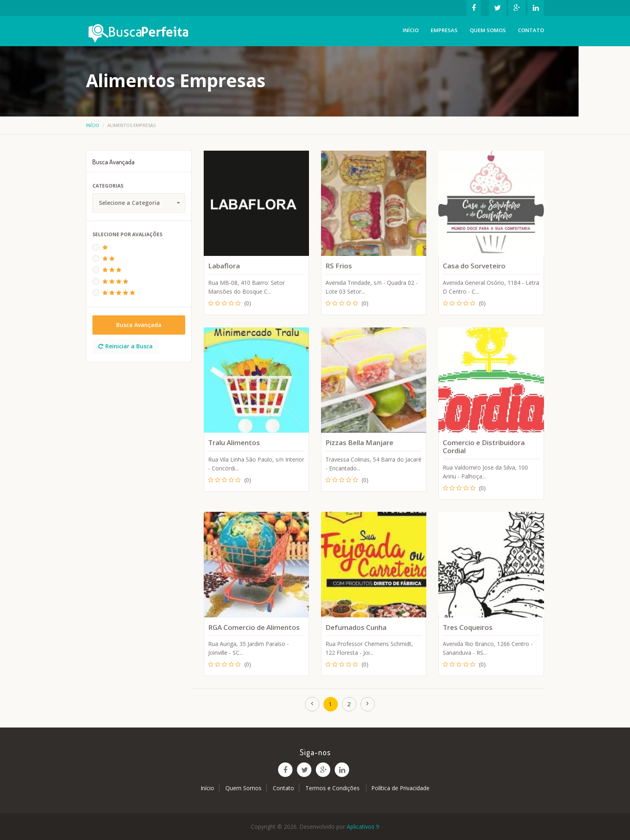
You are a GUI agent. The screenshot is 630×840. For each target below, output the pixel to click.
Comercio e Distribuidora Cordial (484, 447)
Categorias (108, 186)
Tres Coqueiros (468, 627)
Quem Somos (488, 30)
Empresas (444, 30)
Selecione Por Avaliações (127, 234)
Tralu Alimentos (234, 442)
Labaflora (224, 266)
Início (411, 30)
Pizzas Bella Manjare (359, 442)
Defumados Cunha (356, 627)
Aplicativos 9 (363, 827)
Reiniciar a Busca (126, 346)
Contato (531, 30)
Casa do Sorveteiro (474, 266)
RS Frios (339, 266)
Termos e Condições (333, 788)
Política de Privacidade (400, 788)
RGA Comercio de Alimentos (254, 627)
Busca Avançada (139, 325)
